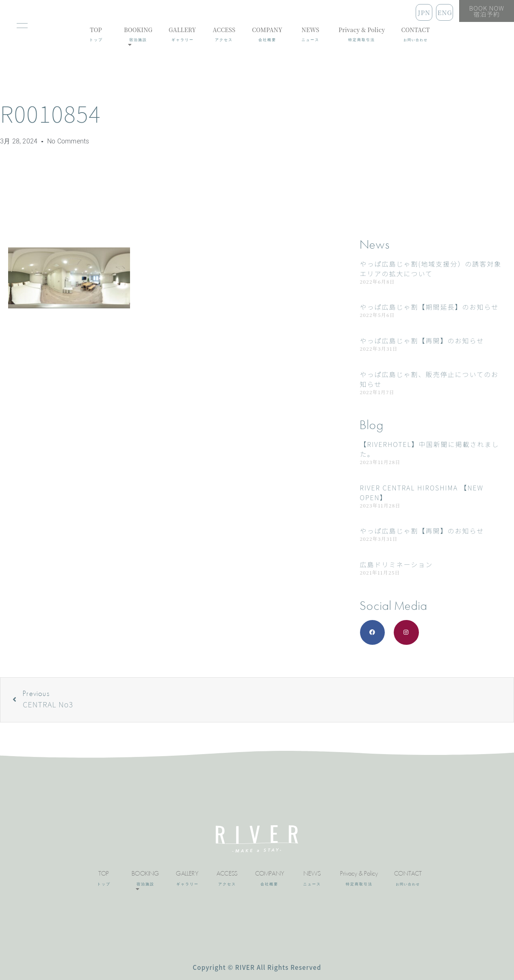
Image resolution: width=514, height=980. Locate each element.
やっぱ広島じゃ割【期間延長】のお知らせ (429, 307)
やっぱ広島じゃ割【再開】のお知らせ (422, 340)
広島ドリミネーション (397, 564)
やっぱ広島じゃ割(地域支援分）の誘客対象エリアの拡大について (431, 269)
